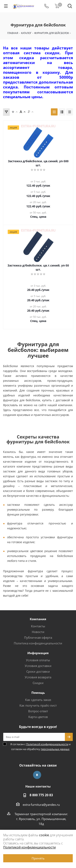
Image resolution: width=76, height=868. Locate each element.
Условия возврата (38, 677)
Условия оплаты (38, 660)
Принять (38, 858)
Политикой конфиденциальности (47, 744)
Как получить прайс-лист (38, 705)
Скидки (38, 683)
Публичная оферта (38, 637)
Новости (38, 632)
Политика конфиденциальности (38, 643)
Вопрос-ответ (38, 711)
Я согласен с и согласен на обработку (40, 747)
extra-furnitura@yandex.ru (41, 805)
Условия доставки (38, 666)
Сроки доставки (38, 671)
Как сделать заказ (38, 700)
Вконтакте (37, 775)
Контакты (38, 626)
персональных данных (55, 749)
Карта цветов (38, 717)
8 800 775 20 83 (41, 795)
